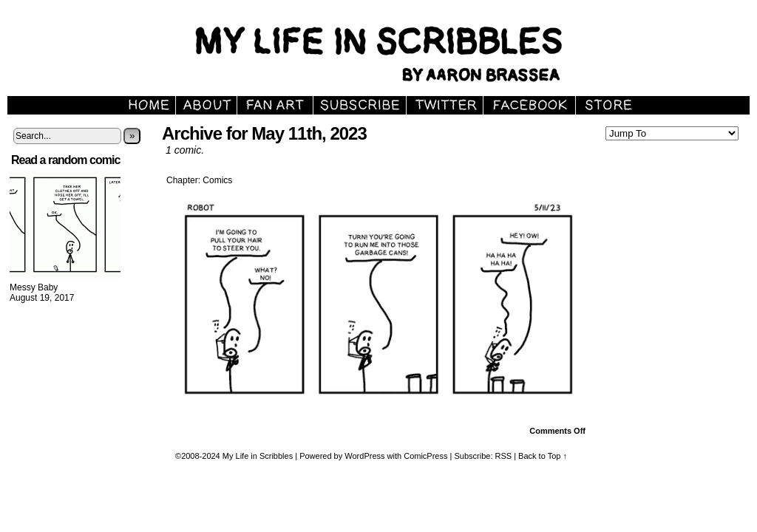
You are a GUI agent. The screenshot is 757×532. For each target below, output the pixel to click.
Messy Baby (34, 287)
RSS (504, 456)
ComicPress (425, 456)
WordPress (364, 456)
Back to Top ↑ (543, 456)
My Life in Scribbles (258, 456)
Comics (217, 180)
